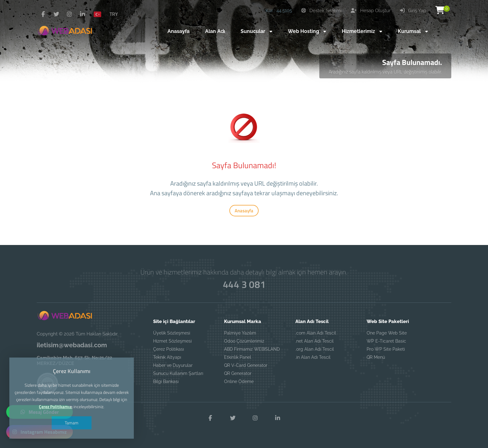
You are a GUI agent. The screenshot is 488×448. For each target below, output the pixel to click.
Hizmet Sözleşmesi (172, 341)
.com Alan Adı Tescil (316, 333)
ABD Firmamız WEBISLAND (252, 349)
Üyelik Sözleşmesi (172, 333)
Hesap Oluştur (371, 11)
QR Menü (376, 357)
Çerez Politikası (169, 349)
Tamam (72, 423)
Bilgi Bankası (166, 381)
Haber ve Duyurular (173, 365)
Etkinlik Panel (238, 357)
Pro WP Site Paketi (386, 349)
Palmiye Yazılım (240, 333)
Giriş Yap (413, 11)
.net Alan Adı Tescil (314, 341)
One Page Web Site (387, 333)
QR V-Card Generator (246, 365)
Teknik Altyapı (167, 357)
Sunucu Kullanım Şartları (178, 373)
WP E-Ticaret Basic (386, 341)
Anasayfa (244, 211)
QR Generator (238, 373)
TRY (114, 14)
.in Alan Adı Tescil (313, 357)
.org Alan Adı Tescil (315, 349)
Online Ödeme (239, 381)
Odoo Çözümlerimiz (244, 341)
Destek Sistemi (321, 11)
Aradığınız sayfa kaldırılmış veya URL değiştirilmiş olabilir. (385, 72)
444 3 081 (244, 284)
